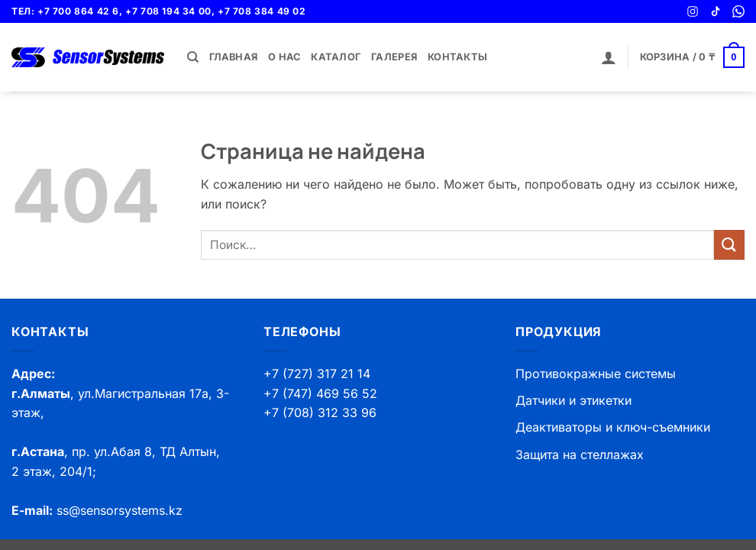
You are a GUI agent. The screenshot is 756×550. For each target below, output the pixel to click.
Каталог (336, 57)
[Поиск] (193, 57)
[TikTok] (716, 11)
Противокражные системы (596, 374)
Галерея (394, 57)
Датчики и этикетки (573, 400)
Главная (233, 57)
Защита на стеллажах (580, 455)
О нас (284, 57)
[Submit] (729, 245)
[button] (609, 57)
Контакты (457, 57)
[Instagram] (693, 11)
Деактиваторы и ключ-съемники (613, 427)
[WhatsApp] (738, 11)
